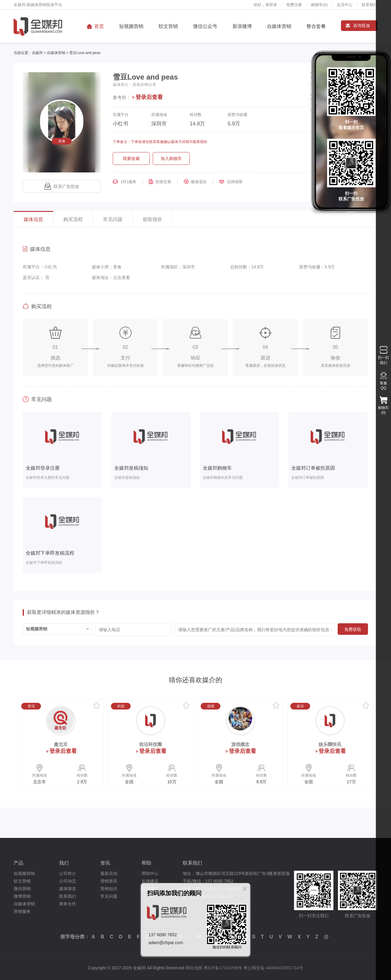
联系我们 (369, 5)
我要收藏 (131, 158)
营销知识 (109, 889)
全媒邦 (37, 53)
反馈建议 (150, 881)
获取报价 (152, 219)
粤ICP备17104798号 (223, 968)
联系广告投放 (62, 186)
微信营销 (22, 889)
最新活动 (109, 873)
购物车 (319, 5)
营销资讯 (109, 881)
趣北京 (61, 744)
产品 (18, 863)
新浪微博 (242, 26)
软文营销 (168, 26)
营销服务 (22, 911)
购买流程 (73, 219)
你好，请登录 (265, 5)
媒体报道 (68, 889)
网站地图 (194, 968)
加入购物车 (171, 158)
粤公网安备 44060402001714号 (273, 968)
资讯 (105, 863)
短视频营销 (131, 26)
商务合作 (68, 904)
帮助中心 (150, 873)
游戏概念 (240, 744)
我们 (64, 863)
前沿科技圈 (150, 744)
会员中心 (345, 5)
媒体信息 (33, 219)
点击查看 (122, 277)
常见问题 (113, 219)
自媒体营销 (279, 26)
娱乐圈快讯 (330, 744)
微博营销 (22, 896)
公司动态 (68, 881)
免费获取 (353, 629)
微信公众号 (205, 26)
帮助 (146, 863)
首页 (99, 26)
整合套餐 (316, 26)
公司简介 (68, 873)
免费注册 (294, 5)
